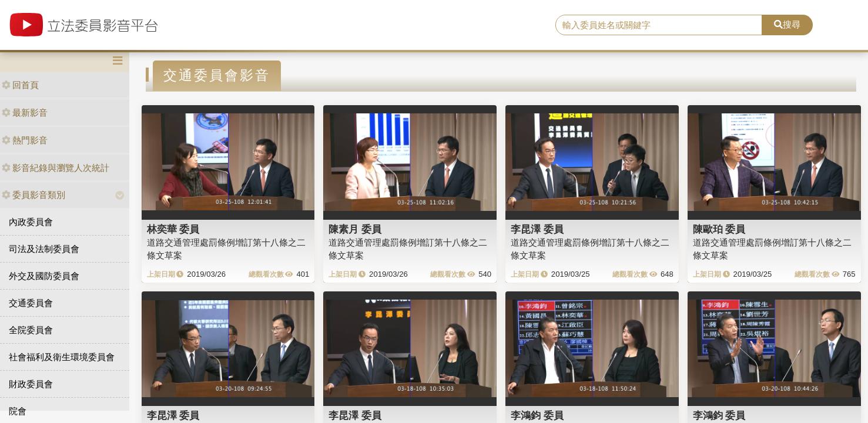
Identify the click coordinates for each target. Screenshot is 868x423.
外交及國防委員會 (44, 276)
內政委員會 (31, 222)
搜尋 (787, 24)
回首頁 (20, 85)
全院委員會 (31, 330)
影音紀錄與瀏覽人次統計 (56, 168)
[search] (659, 25)
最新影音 (25, 113)
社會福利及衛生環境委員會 (62, 357)
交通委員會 (31, 303)
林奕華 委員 (173, 229)
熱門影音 (25, 140)
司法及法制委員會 (44, 249)
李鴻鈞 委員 (537, 415)
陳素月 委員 (355, 229)
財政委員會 (31, 384)
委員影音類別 (33, 195)
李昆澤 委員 (537, 229)
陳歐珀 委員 (719, 229)
